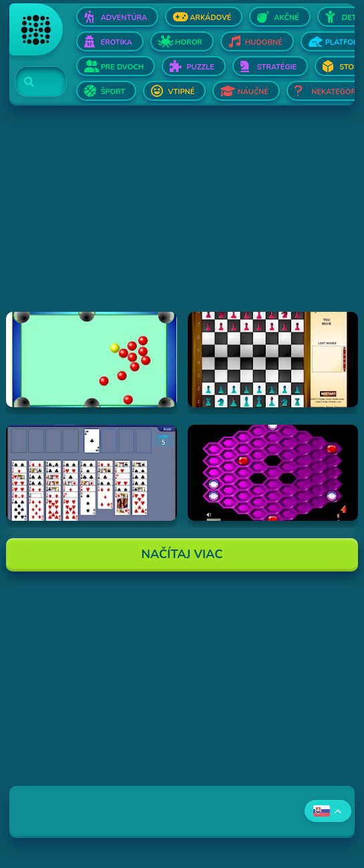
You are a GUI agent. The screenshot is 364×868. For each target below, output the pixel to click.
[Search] (33, 82)
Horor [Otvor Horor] (189, 42)
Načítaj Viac (182, 554)
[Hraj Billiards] (92, 360)
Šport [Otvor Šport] (113, 92)
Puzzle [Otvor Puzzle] (200, 67)
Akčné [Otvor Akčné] (286, 18)
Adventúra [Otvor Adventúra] (124, 18)
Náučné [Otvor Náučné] (253, 92)
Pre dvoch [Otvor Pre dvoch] (123, 67)
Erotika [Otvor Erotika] (117, 42)
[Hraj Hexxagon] (273, 472)
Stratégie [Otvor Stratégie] (277, 67)
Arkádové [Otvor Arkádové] (210, 18)
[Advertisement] (182, 218)
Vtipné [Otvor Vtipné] (181, 92)
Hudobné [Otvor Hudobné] (264, 42)
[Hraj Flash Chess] (273, 360)
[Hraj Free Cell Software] (92, 472)
